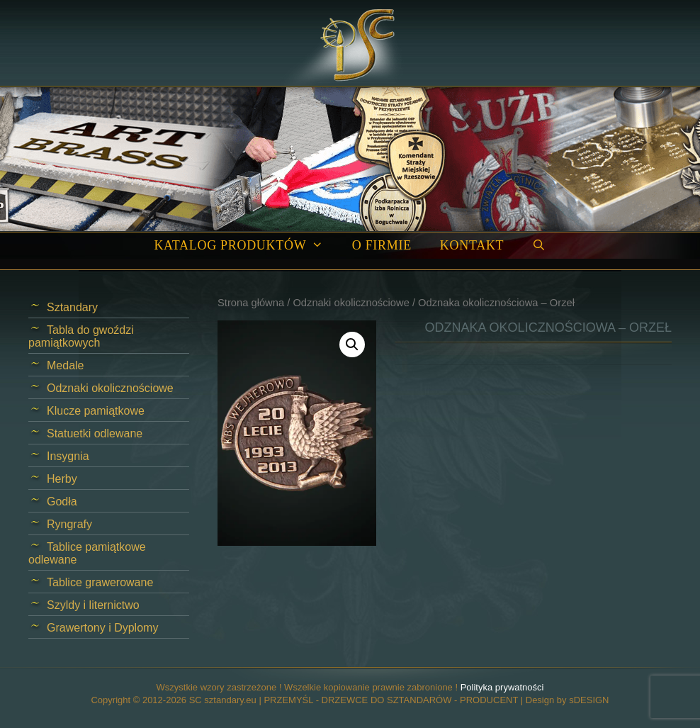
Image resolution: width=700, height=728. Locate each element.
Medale (65, 365)
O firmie (382, 245)
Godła (62, 502)
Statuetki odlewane (95, 433)
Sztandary (72, 307)
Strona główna (251, 303)
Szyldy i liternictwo (93, 605)
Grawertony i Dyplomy (102, 628)
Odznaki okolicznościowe (351, 303)
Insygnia (68, 456)
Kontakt (472, 245)
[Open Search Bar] (539, 246)
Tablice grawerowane (100, 582)
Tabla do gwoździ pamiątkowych (81, 336)
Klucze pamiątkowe (96, 411)
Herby (62, 479)
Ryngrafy (69, 524)
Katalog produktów (245, 246)
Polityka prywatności (502, 687)
